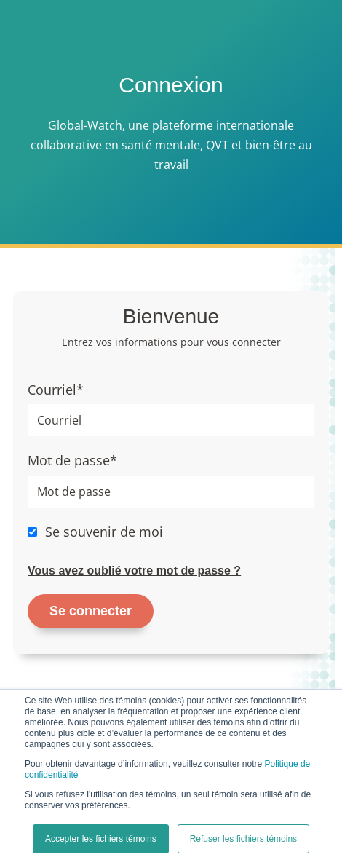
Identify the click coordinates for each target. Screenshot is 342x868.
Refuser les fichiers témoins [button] (243, 839)
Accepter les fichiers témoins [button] (101, 839)
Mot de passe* (72, 460)
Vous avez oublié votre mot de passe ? (134, 571)
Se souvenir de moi (104, 532)
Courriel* (56, 390)
